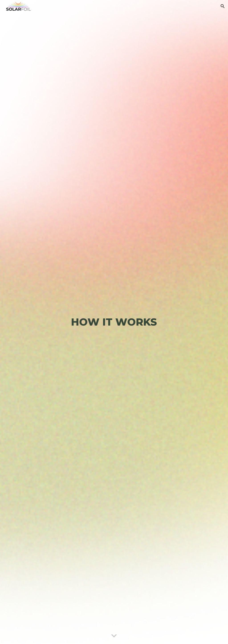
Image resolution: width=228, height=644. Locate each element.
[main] (114, 322)
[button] (223, 6)
